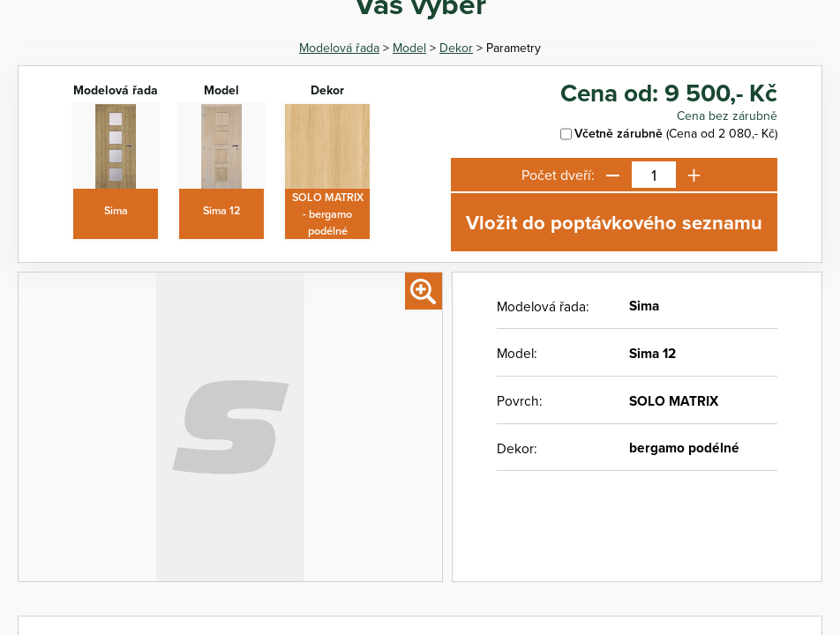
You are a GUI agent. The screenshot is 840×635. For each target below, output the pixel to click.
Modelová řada (339, 48)
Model (409, 48)
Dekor (456, 48)
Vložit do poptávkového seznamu (614, 222)
